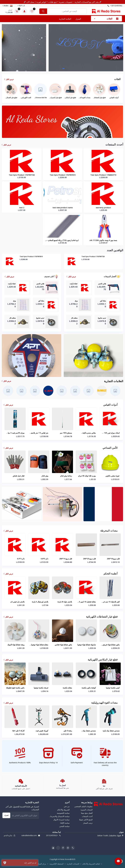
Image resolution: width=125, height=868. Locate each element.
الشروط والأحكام (63, 810)
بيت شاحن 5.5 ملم (18, 602)
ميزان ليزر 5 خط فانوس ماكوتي (16, 433)
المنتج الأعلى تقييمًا (86, 820)
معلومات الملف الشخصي (83, 806)
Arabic (8, 6)
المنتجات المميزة (87, 810)
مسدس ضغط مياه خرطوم (113, 731)
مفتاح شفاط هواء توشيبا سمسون (63, 645)
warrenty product (103, 208)
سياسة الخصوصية (63, 813)
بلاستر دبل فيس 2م (41, 602)
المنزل (78, 19)
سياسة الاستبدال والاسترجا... (59, 816)
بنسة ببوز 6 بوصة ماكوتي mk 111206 (103, 240)
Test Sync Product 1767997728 (22, 175)
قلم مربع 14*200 (89, 559)
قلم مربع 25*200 (113, 559)
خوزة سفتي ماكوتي (112, 476)
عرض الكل (9, 79)
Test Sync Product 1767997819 (63, 175)
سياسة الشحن (64, 826)
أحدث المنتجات (87, 816)
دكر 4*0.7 (21, 559)
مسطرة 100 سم (90, 433)
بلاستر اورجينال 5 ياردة (64, 602)
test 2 (22, 208)
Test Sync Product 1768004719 (103, 175)
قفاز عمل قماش (19, 476)
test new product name (63, 208)
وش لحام (45, 476)
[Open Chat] (118, 861)
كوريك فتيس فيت (66, 731)
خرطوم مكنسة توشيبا (17, 688)
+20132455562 (115, 6)
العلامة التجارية (65, 19)
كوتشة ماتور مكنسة (112, 688)
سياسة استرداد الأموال (61, 820)
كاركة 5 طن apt (42, 731)
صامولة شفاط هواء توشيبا (110, 645)
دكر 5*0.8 (68, 559)
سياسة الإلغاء (65, 823)
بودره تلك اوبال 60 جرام (87, 476)
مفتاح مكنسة (91, 688)
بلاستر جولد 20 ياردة (88, 602)
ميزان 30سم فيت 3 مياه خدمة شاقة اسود (39, 433)
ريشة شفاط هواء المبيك (40, 645)
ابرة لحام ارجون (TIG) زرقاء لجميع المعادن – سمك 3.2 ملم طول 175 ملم (62, 240)
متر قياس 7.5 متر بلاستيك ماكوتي (63, 433)
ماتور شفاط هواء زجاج (16, 645)
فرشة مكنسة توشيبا (65, 688)
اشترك (6, 815)
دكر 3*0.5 (44, 559)
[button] (62, 69)
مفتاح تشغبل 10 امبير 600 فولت (110, 602)
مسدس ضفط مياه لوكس (15, 731)
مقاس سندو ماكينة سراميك (113, 433)
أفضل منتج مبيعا (87, 813)
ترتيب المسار (88, 823)
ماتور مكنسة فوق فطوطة (39, 688)
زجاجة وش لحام (66, 476)
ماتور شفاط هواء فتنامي (87, 645)
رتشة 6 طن (91, 731)
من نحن (67, 806)
